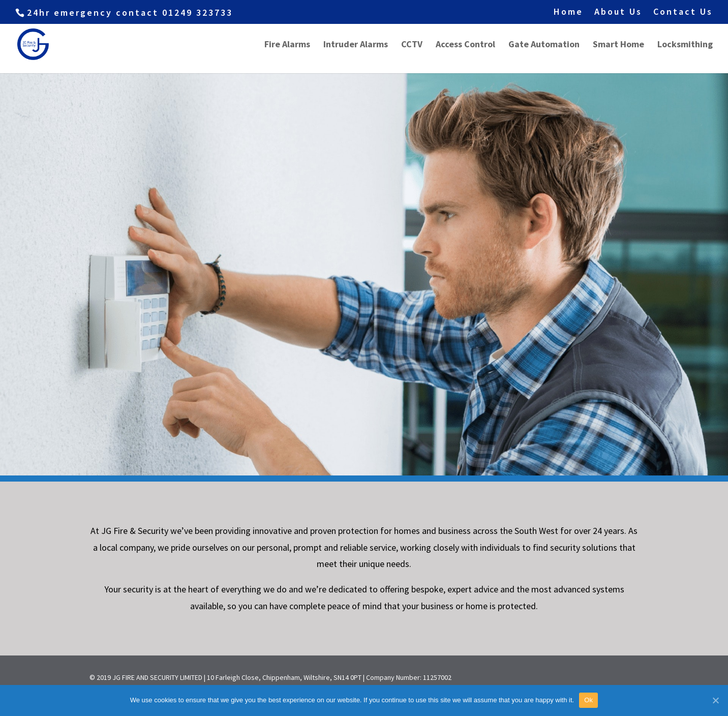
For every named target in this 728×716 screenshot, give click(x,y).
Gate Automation (544, 45)
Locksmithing (685, 45)
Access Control (465, 45)
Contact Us (683, 12)
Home (568, 12)
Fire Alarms (287, 45)
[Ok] (715, 700)
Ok (588, 700)
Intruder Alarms (356, 45)
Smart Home (618, 45)
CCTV (412, 45)
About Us (618, 12)
